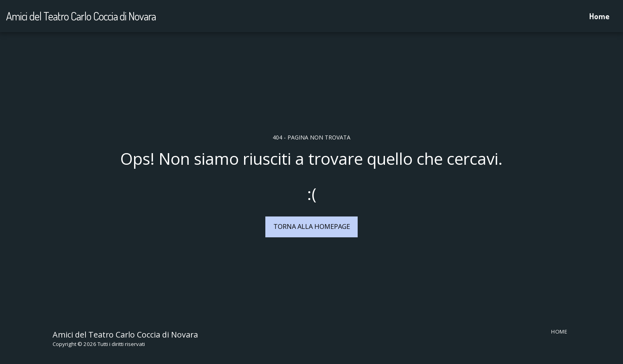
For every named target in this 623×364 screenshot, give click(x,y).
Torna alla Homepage (312, 226)
